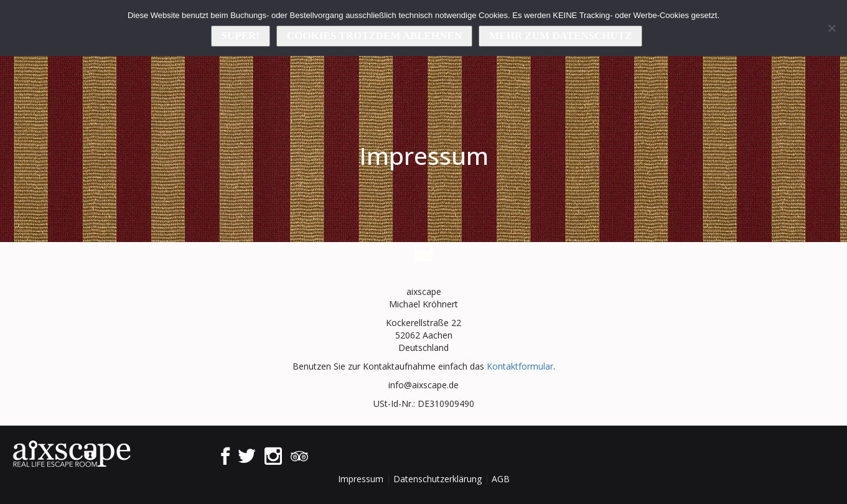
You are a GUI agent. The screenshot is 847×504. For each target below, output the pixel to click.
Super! (241, 36)
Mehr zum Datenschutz (560, 36)
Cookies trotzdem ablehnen (374, 36)
